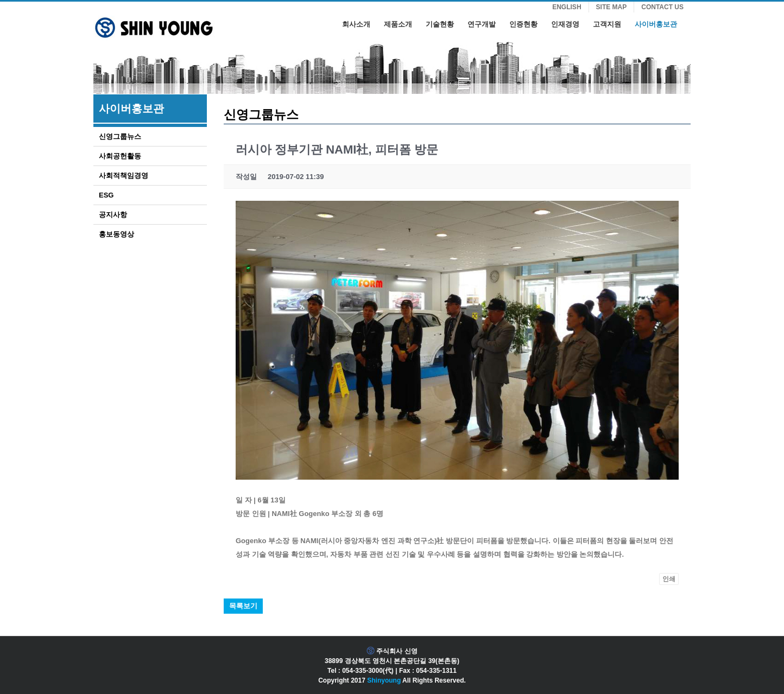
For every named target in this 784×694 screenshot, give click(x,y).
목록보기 (243, 606)
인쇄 (669, 579)
